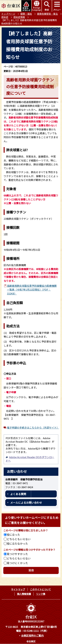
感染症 (5, 17)
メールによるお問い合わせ (26, 503)
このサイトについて (41, 589)
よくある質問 (18, 494)
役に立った (13, 535)
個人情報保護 (24, 594)
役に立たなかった (17, 543)
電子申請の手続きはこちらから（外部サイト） (33, 427)
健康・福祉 (26, 14)
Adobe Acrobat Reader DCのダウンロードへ (30, 459)
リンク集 (41, 594)
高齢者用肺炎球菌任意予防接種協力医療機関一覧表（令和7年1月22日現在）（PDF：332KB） (32, 290)
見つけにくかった (17, 563)
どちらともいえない (19, 539)
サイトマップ (18, 589)
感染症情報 (19, 17)
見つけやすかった (17, 554)
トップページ (8, 14)
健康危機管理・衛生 (47, 14)
